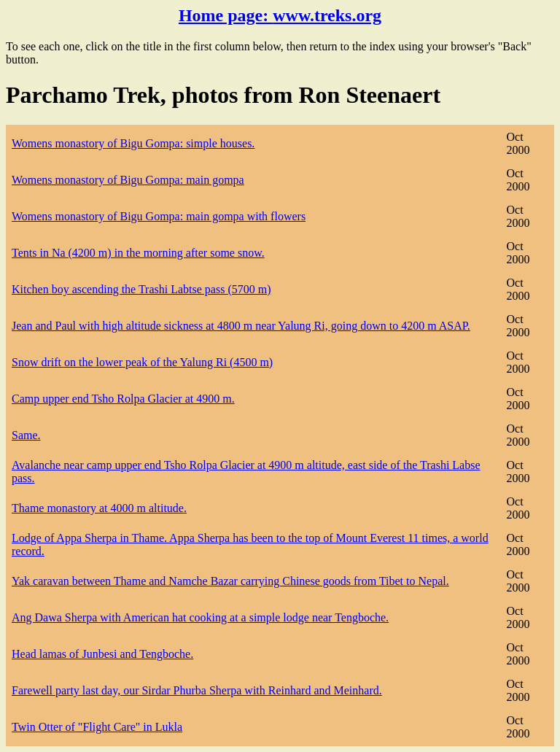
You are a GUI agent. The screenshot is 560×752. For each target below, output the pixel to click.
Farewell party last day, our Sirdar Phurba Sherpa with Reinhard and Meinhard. (197, 690)
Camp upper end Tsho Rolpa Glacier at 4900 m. (123, 399)
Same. (26, 435)
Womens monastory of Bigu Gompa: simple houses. (133, 143)
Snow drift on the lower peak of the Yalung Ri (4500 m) (142, 362)
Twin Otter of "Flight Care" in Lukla (97, 727)
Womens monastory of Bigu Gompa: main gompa (128, 180)
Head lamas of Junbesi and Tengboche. (102, 654)
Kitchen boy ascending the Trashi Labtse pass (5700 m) (141, 289)
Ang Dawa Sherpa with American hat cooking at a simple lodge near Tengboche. (200, 617)
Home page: (280, 15)
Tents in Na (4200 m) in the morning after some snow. (138, 253)
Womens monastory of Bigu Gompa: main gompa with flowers (159, 216)
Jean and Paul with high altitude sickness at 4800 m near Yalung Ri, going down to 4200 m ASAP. (241, 326)
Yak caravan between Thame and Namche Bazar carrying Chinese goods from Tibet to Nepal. (230, 581)
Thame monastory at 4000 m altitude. (99, 508)
